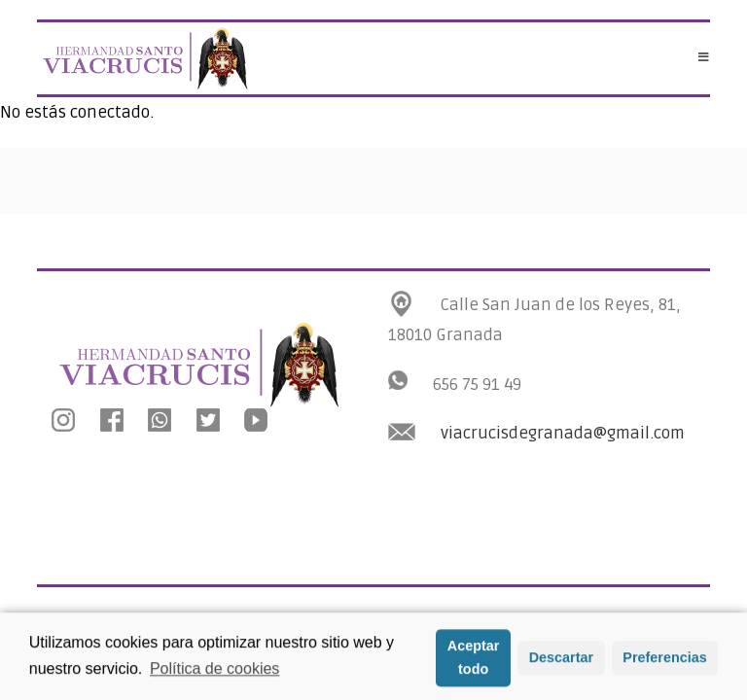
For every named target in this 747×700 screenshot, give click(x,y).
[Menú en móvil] (704, 58)
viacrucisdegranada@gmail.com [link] (563, 433)
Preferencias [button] (664, 663)
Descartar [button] (561, 663)
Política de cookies (214, 674)
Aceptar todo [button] (474, 663)
